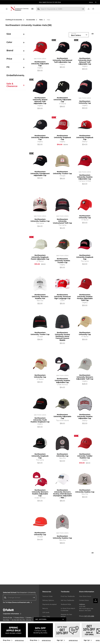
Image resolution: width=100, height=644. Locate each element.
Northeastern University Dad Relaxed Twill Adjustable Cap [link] (62, 60)
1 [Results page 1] (93, 34)
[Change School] (20, 598)
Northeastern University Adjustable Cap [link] (40, 64)
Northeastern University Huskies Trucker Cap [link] (62, 261)
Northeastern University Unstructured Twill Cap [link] (62, 221)
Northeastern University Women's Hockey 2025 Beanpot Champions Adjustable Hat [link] (62, 493)
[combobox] (20, 598)
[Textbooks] (32, 9)
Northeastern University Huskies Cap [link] (40, 220)
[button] (7, 9)
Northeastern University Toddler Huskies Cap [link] (85, 456)
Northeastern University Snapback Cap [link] (62, 137)
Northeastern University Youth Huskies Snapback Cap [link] (40, 420)
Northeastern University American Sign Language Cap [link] (62, 297)
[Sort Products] (79, 35)
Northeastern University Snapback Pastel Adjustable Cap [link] (40, 257)
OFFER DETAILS (19, 640)
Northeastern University (19, 592)
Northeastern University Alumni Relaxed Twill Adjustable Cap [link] (40, 101)
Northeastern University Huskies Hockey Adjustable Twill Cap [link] (85, 298)
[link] (93, 9)
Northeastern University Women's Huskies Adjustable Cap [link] (40, 493)
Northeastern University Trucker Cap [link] (62, 173)
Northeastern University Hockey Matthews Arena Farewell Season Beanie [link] (62, 335)
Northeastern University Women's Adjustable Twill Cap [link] (85, 377)
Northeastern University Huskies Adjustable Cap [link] (85, 177)
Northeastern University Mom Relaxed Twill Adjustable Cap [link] (85, 61)
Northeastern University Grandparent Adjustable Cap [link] (40, 174)
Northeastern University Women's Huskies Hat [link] (40, 297)
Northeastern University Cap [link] (85, 102)
